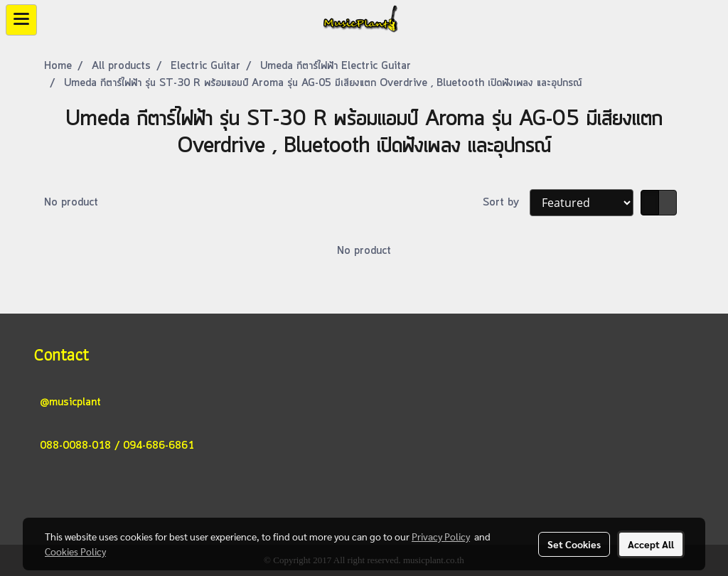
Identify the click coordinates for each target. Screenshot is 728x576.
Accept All (651, 544)
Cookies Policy (75, 551)
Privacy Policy (441, 536)
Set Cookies (574, 544)
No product (71, 203)
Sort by (506, 203)
